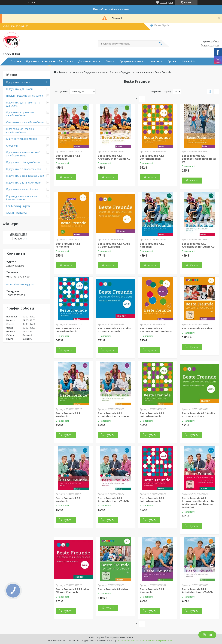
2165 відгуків (167, 2)
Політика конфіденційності (160, 641)
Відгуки (110, 61)
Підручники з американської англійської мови (23, 154)
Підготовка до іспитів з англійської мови (20, 130)
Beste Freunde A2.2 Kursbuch (68, 500)
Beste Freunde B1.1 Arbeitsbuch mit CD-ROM (198, 591)
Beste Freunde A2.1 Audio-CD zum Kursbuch (199, 415)
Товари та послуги (70, 72)
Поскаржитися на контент (130, 641)
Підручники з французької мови (25, 176)
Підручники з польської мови (24, 169)
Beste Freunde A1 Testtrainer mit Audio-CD (156, 330)
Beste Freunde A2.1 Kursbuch (68, 415)
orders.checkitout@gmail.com (22, 285)
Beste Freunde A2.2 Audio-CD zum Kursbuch (72, 591)
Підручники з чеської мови (22, 189)
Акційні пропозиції (17, 213)
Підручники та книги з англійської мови (50, 61)
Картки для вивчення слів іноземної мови (22, 198)
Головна (16, 61)
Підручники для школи (19, 89)
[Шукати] (160, 44)
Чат (207, 635)
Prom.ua (129, 637)
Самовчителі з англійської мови (25, 122)
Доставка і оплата (89, 61)
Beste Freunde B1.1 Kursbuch (152, 591)
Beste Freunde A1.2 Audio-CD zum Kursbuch (115, 330)
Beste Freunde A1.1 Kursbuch (68, 157)
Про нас (172, 61)
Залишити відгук (210, 45)
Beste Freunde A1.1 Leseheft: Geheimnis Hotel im (199, 159)
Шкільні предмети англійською (25, 96)
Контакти (156, 61)
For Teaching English (18, 206)
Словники (12, 146)
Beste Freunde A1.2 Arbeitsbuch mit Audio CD (198, 245)
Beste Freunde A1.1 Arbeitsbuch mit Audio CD (114, 157)
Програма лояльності (133, 61)
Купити (68, 177)
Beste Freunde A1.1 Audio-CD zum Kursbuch (115, 245)
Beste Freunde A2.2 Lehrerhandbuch (152, 500)
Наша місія (189, 61)
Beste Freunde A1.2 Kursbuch (152, 245)
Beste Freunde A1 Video (197, 328)
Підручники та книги (18, 82)
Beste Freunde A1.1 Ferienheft (68, 245)
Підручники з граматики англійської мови (20, 114)
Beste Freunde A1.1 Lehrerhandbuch (152, 157)
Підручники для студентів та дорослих (23, 104)
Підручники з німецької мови (23, 162)
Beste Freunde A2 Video (113, 589)
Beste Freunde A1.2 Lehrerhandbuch (68, 330)
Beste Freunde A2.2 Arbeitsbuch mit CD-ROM (114, 500)
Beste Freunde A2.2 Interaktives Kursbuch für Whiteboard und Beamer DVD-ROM (198, 503)
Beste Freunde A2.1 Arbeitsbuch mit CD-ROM (114, 415)
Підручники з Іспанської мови (24, 183)
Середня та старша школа (136, 72)
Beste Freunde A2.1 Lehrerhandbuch (152, 415)
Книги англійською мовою (22, 139)
